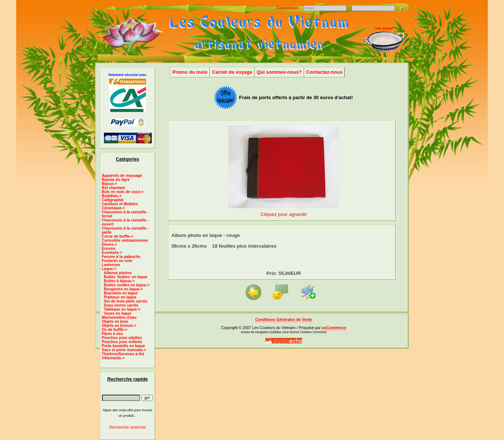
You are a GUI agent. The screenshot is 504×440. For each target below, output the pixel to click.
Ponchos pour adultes (122, 338)
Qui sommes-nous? (279, 72)
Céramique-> (113, 208)
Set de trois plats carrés (126, 301)
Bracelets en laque (121, 293)
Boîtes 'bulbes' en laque (126, 277)
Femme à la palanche (121, 257)
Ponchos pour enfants (122, 342)
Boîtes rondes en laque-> (127, 285)
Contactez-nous (324, 72)
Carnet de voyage (232, 72)
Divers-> (109, 245)
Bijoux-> (109, 184)
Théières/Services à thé (123, 354)
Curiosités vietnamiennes (125, 240)
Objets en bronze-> (119, 326)
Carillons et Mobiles (120, 204)
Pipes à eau (112, 334)
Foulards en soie (117, 261)
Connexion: (288, 8)
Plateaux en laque (120, 297)
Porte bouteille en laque (123, 346)
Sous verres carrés (121, 305)
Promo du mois (190, 72)
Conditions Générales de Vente (284, 320)
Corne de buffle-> (118, 236)
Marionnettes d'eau (119, 317)
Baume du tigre (116, 180)
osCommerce (334, 328)
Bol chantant (113, 188)
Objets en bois (115, 322)
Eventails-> (112, 253)
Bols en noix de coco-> (123, 192)
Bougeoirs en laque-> (123, 289)
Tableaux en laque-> (122, 309)
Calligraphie (113, 200)
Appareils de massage (122, 176)
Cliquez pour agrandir (284, 211)
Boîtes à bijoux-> (119, 281)
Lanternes (111, 265)
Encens (108, 249)
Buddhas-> (112, 196)
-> (109, 269)
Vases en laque (118, 313)
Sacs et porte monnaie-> (124, 350)
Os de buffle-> (115, 330)
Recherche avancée (127, 427)
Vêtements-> (113, 358)
